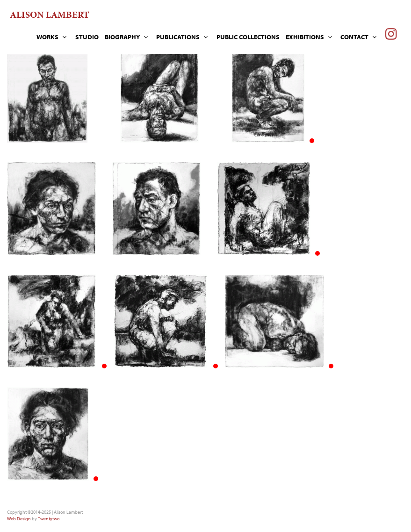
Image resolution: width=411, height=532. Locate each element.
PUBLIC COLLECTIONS (248, 37)
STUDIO (87, 37)
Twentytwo (49, 519)
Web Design (19, 519)
